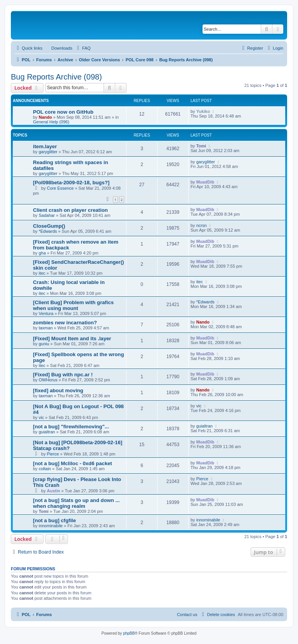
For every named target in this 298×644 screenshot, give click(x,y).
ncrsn (202, 225)
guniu (44, 344)
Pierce (53, 454)
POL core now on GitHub (63, 112)
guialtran (47, 432)
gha (42, 253)
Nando (45, 117)
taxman (46, 328)
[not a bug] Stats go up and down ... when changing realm (76, 503)
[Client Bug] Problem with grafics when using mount (73, 305)
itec (42, 273)
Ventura (46, 313)
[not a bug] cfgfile (55, 520)
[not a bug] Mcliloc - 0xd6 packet (73, 463)
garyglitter (48, 152)
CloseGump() (49, 226)
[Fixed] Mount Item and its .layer (72, 338)
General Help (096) (51, 122)
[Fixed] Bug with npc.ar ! (63, 375)
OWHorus (48, 380)
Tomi (201, 146)
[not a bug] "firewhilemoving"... (71, 427)
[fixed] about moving (58, 390)
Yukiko (203, 111)
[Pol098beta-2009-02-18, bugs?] (71, 183)
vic (41, 417)
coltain (45, 469)
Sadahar (47, 215)
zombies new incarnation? (65, 323)
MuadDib (205, 182)
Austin (54, 491)
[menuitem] (58, 48)
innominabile (51, 526)
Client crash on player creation (70, 210)
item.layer (45, 146)
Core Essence (60, 188)
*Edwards (48, 231)
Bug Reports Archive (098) (56, 77)
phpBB (129, 633)
